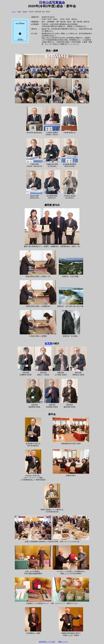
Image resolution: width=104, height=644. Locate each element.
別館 (19, 12)
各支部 (48, 343)
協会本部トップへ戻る (47, 642)
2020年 (25, 12)
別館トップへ (63, 642)
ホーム (14, 12)
